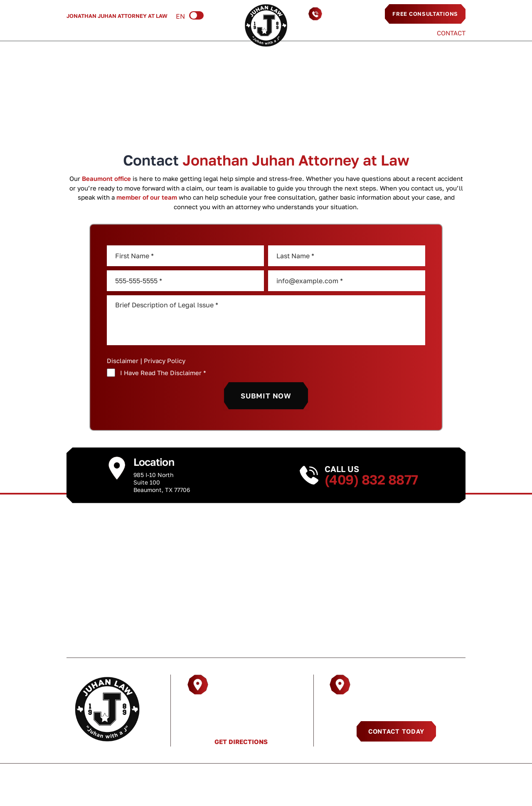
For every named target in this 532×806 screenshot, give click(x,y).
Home (248, 102)
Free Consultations (425, 14)
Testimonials (397, 33)
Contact (451, 33)
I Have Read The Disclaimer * (163, 373)
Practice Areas (131, 33)
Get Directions (241, 742)
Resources (192, 33)
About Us (126, 642)
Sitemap (386, 777)
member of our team (147, 197)
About (77, 33)
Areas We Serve (331, 33)
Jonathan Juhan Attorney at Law (117, 16)
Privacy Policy (165, 361)
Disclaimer (123, 361)
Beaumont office (106, 178)
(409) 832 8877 (351, 14)
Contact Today (396, 731)
